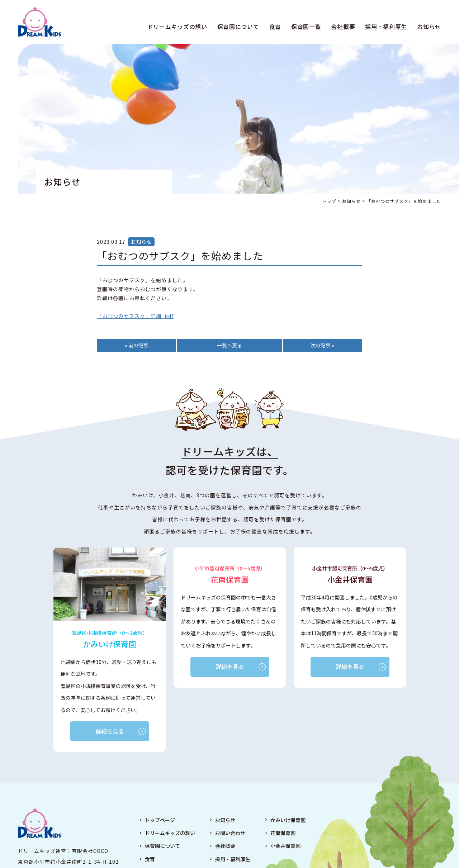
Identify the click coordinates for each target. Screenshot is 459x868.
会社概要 (343, 27)
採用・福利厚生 (386, 27)
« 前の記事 (137, 345)
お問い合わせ (230, 833)
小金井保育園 (285, 846)
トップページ (160, 820)
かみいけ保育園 (288, 820)
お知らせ (429, 27)
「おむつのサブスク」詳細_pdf (135, 316)
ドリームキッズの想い (177, 27)
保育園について (238, 27)
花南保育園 (283, 833)
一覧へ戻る (229, 345)
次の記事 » (322, 345)
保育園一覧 (306, 27)
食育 (275, 27)
